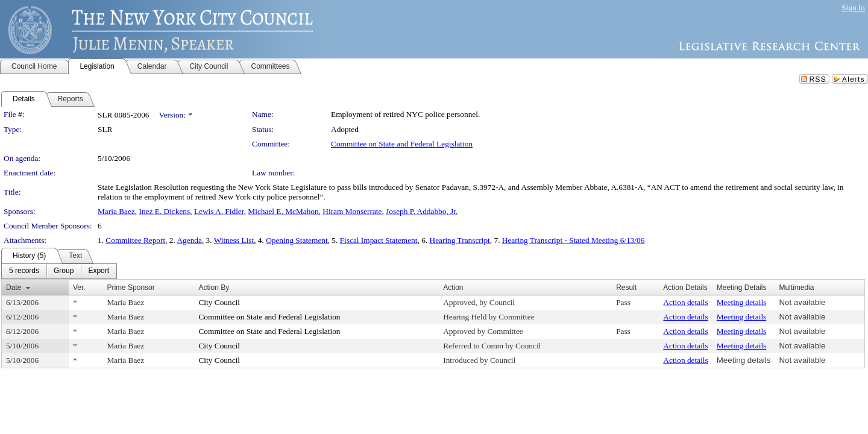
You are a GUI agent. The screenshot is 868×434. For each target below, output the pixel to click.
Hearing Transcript (460, 240)
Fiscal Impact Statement (379, 240)
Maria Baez (116, 211)
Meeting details (742, 302)
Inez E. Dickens (164, 211)
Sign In (853, 8)
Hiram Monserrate (352, 211)
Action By (214, 288)
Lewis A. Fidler (219, 211)
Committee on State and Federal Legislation (402, 144)
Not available (802, 302)
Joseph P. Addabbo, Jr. (422, 211)
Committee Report (135, 240)
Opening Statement (297, 240)
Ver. (79, 288)
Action (453, 288)
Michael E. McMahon (283, 211)
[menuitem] (24, 271)
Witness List (234, 240)
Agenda (189, 240)
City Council (219, 302)
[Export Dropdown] (99, 271)
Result (626, 288)
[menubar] (59, 271)
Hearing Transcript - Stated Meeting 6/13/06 (574, 240)
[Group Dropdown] (64, 271)
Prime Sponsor (131, 288)
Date (14, 288)
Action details (685, 302)
